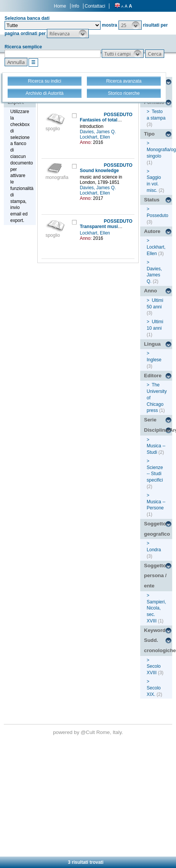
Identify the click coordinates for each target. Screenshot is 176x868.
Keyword (155, 630)
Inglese (154, 360)
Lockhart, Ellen (95, 137)
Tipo (149, 134)
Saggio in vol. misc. (154, 184)
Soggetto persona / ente (155, 576)
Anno (150, 291)
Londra (154, 550)
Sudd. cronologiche (158, 645)
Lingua (152, 344)
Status (152, 200)
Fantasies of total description (111, 120)
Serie (150, 420)
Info (75, 6)
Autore (152, 231)
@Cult (89, 732)
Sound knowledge (99, 171)
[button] (130, 25)
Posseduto (158, 215)
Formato (154, 102)
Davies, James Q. (98, 132)
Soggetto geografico (157, 529)
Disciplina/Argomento (158, 430)
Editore (153, 376)
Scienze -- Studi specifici (155, 474)
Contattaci (95, 6)
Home (60, 6)
